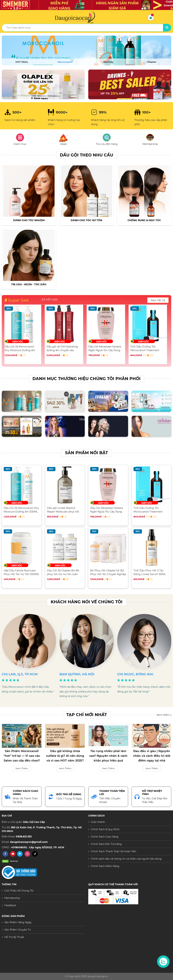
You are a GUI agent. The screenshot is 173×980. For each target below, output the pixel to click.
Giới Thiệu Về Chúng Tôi (19, 891)
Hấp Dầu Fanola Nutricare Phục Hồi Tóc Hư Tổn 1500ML (21, 572)
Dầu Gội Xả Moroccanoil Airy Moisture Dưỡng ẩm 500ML (21, 348)
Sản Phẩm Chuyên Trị (18, 930)
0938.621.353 (24, 836)
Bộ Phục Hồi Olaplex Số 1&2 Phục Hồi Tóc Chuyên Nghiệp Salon (108, 572)
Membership (12, 898)
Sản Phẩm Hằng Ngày (18, 922)
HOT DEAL (22, 62)
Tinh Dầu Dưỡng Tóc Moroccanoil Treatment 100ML (146, 348)
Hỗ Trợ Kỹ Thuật (14, 937)
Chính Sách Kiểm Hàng (105, 866)
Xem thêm (164, 715)
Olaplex (152, 62)
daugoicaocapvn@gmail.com (29, 842)
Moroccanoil (65, 62)
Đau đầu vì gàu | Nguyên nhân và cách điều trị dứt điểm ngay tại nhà (152, 756)
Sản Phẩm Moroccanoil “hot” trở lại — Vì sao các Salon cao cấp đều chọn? (22, 756)
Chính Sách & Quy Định (105, 829)
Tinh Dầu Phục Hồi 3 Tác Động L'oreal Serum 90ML (150, 572)
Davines (108, 62)
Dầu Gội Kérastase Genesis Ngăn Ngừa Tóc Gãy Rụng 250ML (106, 348)
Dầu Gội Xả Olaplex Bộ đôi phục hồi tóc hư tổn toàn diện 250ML (63, 572)
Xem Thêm (22, 768)
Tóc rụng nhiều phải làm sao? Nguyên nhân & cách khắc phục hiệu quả (108, 756)
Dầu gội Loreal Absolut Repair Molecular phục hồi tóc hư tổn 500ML (63, 510)
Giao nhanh (98, 822)
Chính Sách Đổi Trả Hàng (106, 844)
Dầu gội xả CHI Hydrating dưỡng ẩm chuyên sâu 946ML (64, 348)
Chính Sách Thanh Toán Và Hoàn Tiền (114, 851)
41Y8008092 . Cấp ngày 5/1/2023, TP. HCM (38, 847)
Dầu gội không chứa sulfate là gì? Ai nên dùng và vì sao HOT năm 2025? (65, 756)
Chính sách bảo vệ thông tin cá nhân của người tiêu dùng (126, 859)
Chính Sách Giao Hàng (105, 837)
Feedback (10, 905)
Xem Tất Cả (158, 300)
